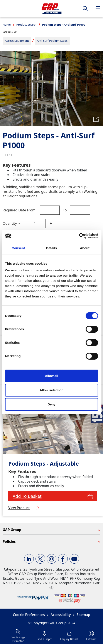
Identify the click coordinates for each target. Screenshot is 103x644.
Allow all (51, 376)
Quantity (10, 223)
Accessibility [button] (61, 615)
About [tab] (85, 248)
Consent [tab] (18, 248)
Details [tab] (52, 248)
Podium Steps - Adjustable (44, 464)
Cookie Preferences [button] (29, 615)
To (65, 210)
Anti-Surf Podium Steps (52, 41)
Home (7, 25)
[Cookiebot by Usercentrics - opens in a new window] (79, 236)
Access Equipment (17, 41)
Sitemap (83, 615)
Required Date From (19, 210)
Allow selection (51, 390)
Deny (51, 404)
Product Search (26, 25)
